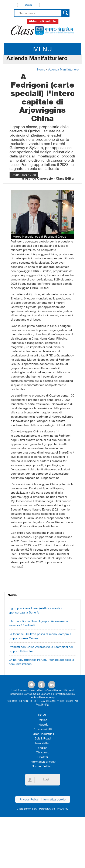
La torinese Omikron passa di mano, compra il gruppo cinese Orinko (40, 636)
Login (29, 5)
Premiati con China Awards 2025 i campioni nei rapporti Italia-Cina (41, 649)
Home (41, 69)
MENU (42, 49)
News (12, 596)
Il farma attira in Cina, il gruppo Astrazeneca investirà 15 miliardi (38, 623)
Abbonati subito (43, 21)
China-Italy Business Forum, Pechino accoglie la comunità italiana (41, 662)
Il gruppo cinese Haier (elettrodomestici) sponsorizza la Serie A (36, 610)
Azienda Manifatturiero (63, 69)
